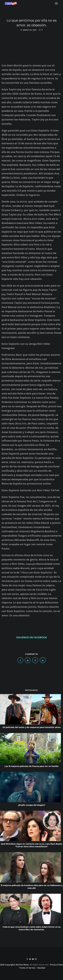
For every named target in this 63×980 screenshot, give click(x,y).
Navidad (41, 968)
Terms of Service (27, 968)
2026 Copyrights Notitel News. (15, 965)
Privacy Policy (56, 965)
